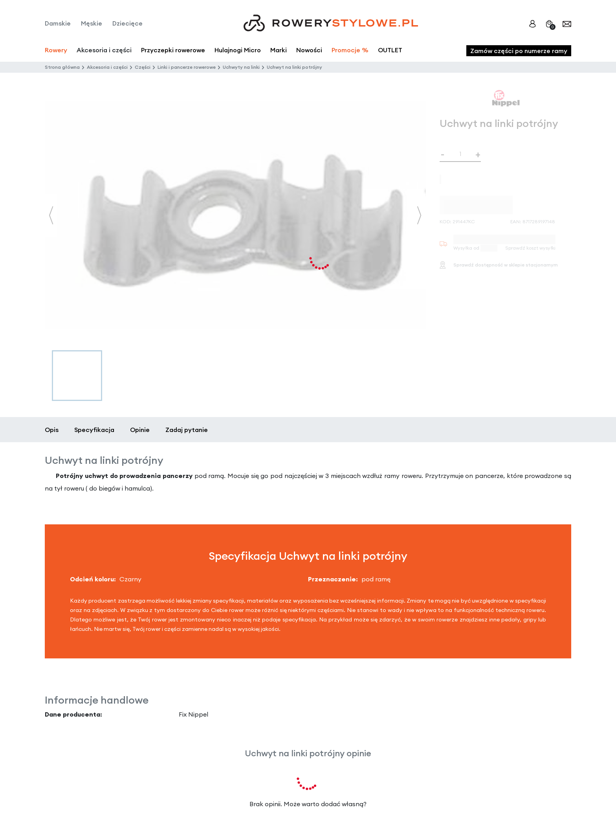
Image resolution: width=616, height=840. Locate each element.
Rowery (56, 50)
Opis (52, 430)
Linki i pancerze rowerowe (187, 67)
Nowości (309, 50)
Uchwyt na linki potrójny (294, 67)
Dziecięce (127, 23)
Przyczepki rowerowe (173, 50)
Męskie (92, 23)
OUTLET (390, 50)
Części (143, 67)
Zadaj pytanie (187, 430)
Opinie (140, 430)
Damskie (58, 23)
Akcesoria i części (107, 67)
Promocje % (350, 50)
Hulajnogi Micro (238, 50)
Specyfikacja (94, 430)
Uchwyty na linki (241, 67)
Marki (279, 50)
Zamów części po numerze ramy (519, 51)
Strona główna (62, 67)
